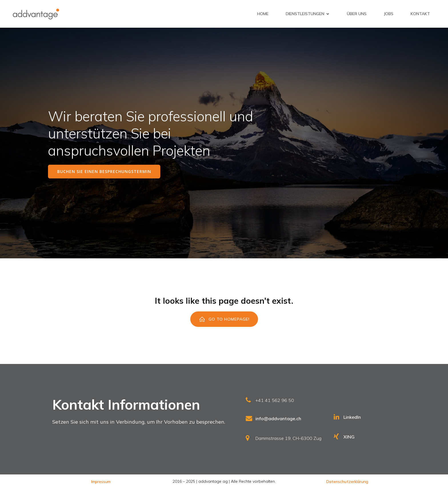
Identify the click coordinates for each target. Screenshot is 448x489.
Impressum (101, 482)
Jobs (389, 14)
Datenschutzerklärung (347, 482)
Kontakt (420, 14)
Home (263, 14)
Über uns (357, 14)
